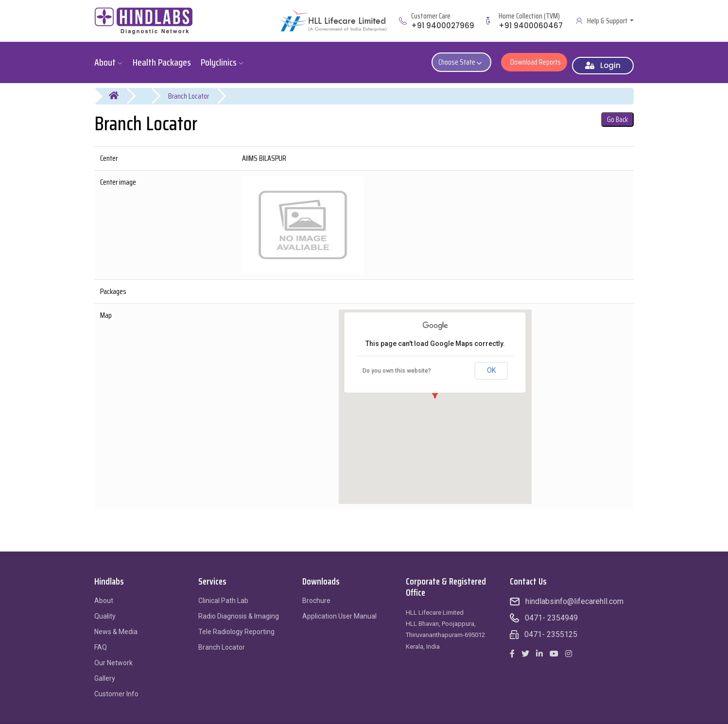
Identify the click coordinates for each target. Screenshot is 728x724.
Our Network (113, 655)
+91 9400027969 (443, 26)
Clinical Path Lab (223, 593)
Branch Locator (189, 89)
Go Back (617, 112)
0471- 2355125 (551, 627)
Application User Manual (339, 609)
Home (120, 89)
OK (491, 363)
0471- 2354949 (551, 611)
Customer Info (116, 687)
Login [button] (603, 58)
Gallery (105, 671)
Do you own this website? (397, 364)
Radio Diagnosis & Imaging (239, 609)
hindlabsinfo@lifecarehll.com (574, 594)
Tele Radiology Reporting (236, 624)
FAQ (101, 640)
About (104, 593)
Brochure (316, 593)
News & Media (116, 624)
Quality (105, 609)
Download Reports (534, 59)
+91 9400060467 (531, 26)
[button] (435, 390)
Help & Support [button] (607, 21)
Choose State (466, 59)
